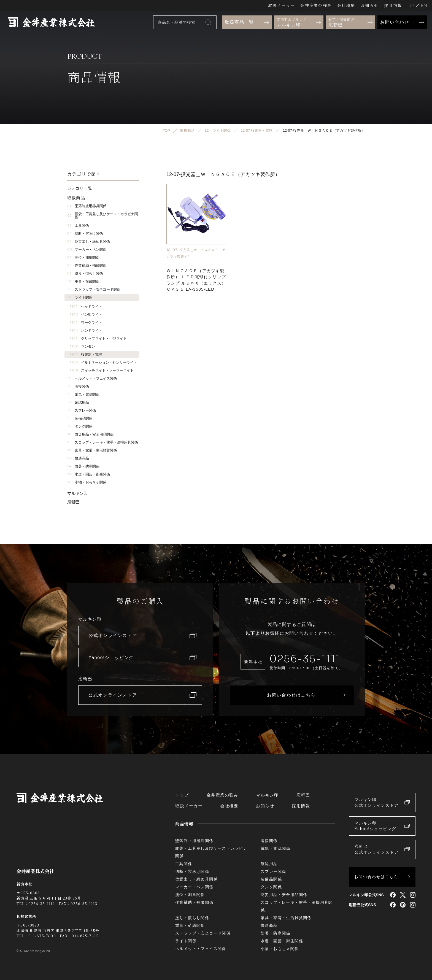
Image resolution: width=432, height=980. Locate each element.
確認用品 (78, 402)
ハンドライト (86, 330)
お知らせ (370, 5)
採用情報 (393, 5)
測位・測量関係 (83, 257)
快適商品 (78, 458)
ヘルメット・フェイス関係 (92, 378)
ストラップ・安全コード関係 (94, 289)
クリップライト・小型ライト (98, 338)
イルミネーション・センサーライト (104, 362)
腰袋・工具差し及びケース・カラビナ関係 (103, 216)
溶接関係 (78, 386)
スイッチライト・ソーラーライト (102, 370)
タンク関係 (80, 426)
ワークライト (86, 322)
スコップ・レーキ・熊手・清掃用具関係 (103, 442)
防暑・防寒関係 (83, 466)
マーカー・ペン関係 (87, 249)
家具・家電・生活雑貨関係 (92, 450)
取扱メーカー (281, 5)
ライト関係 (80, 297)
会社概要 (346, 5)
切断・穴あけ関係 (85, 233)
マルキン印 (77, 493)
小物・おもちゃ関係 (87, 482)
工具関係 (78, 226)
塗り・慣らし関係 (85, 273)
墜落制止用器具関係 (87, 206)
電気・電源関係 (83, 394)
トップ (182, 795)
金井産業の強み (316, 5)
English (424, 5)
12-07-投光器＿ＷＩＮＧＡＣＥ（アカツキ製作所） (196, 253)
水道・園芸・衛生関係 (89, 474)
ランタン (83, 346)
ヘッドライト (86, 307)
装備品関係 (80, 418)
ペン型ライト (86, 314)
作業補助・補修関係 (87, 265)
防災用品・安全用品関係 (90, 434)
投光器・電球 (86, 354)
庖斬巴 (73, 502)
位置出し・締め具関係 (89, 241)
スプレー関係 (82, 410)
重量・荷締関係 (83, 281)
